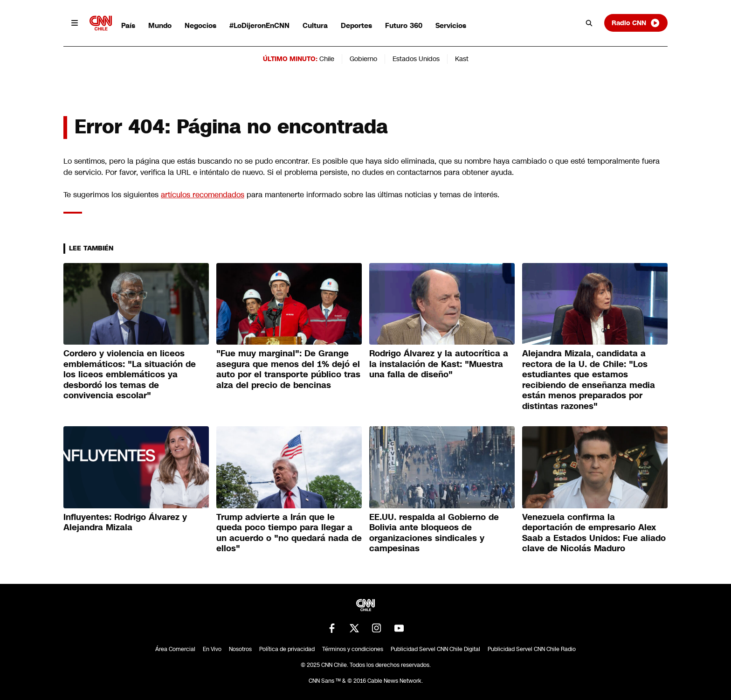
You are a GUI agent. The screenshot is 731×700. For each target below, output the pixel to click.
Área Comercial (175, 649)
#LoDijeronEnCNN (259, 25)
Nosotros (240, 649)
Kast (462, 59)
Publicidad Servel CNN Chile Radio (532, 649)
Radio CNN (636, 23)
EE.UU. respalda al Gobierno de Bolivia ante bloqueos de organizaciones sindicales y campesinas (434, 533)
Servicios (451, 25)
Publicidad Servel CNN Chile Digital (435, 649)
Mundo (160, 25)
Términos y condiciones (353, 649)
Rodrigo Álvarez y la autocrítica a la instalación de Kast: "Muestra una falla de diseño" (439, 364)
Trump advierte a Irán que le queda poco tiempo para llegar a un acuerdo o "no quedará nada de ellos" (289, 533)
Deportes (356, 25)
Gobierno (363, 59)
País (128, 25)
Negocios (200, 25)
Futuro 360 (404, 25)
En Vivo (212, 649)
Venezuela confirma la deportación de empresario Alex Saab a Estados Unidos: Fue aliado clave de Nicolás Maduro (594, 533)
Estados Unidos (416, 59)
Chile (327, 59)
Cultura (315, 25)
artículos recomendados (203, 195)
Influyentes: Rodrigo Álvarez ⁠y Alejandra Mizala (125, 523)
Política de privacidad (287, 649)
